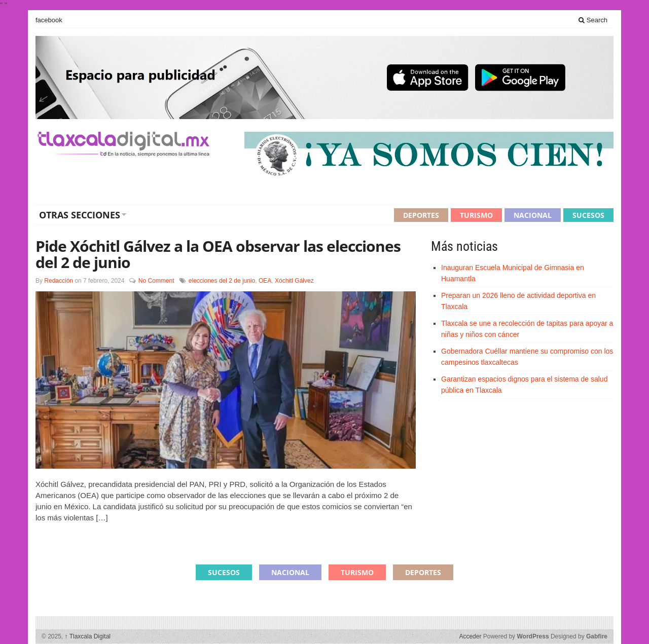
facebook (49, 20)
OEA (265, 281)
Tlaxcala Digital (88, 636)
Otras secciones (80, 215)
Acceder (470, 636)
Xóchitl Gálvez (294, 281)
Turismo (476, 215)
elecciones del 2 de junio (222, 281)
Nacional (533, 215)
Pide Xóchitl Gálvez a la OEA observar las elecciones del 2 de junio (218, 254)
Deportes (421, 215)
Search (593, 20)
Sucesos (588, 215)
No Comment (156, 281)
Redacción (59, 281)
